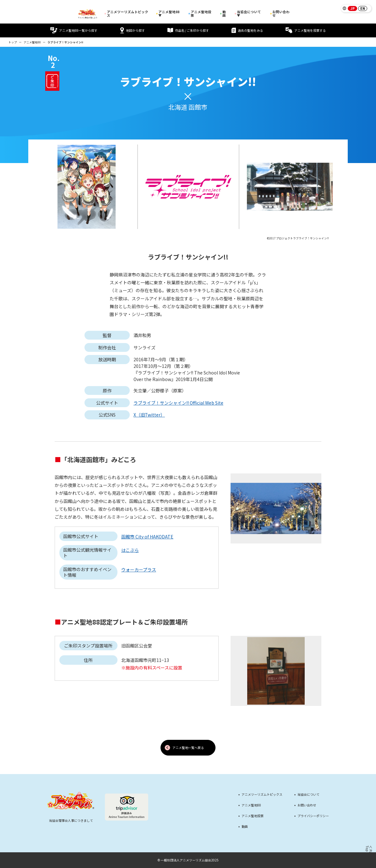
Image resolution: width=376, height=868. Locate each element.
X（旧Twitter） (149, 415)
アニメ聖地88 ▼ (169, 14)
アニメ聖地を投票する (306, 30)
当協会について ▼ (249, 14)
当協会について (308, 794)
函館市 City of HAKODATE (147, 537)
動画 (224, 14)
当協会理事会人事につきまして (71, 820)
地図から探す (132, 30)
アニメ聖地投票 (201, 14)
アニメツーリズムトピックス (126, 14)
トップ (13, 42)
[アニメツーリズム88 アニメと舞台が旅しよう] (87, 14)
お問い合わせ (280, 14)
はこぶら (130, 550)
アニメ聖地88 (32, 42)
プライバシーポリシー (313, 816)
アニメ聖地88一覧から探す (74, 30)
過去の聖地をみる (247, 30)
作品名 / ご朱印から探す (188, 30)
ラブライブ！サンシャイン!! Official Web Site (178, 403)
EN (363, 8)
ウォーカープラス (139, 570)
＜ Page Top (369, 852)
